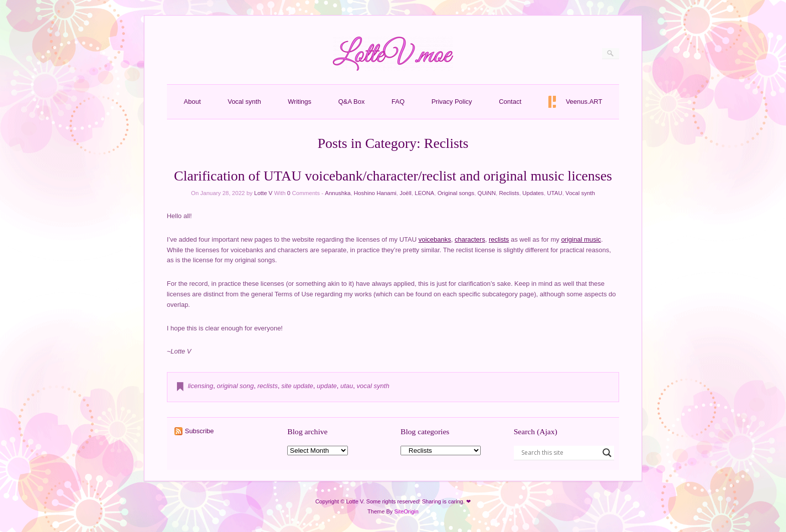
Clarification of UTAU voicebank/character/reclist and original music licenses (393, 176)
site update (297, 386)
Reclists (509, 193)
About (192, 102)
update (327, 386)
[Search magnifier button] (607, 453)
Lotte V (263, 193)
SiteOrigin (406, 511)
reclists (499, 239)
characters (470, 239)
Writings (300, 102)
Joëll (406, 193)
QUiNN (487, 193)
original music (581, 239)
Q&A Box (352, 102)
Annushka (338, 193)
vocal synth (373, 386)
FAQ (398, 102)
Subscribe (200, 431)
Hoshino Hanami (375, 193)
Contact (510, 102)
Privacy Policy (452, 102)
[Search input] (559, 453)
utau (347, 386)
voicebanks (435, 239)
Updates (533, 193)
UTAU (554, 193)
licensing (201, 386)
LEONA (424, 193)
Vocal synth (244, 102)
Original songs (456, 193)
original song (236, 386)
